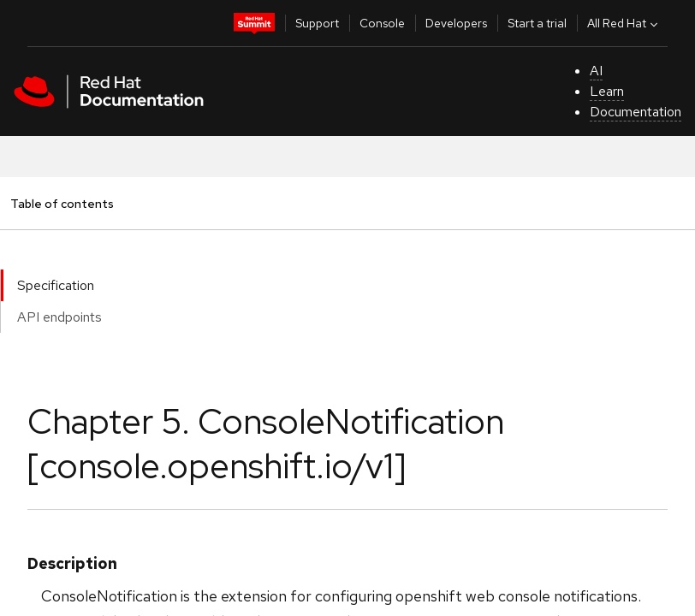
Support (317, 23)
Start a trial (537, 23)
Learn (607, 91)
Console (382, 23)
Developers (456, 23)
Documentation (636, 112)
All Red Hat (624, 23)
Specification (56, 285)
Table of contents (62, 203)
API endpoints (59, 317)
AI (596, 71)
